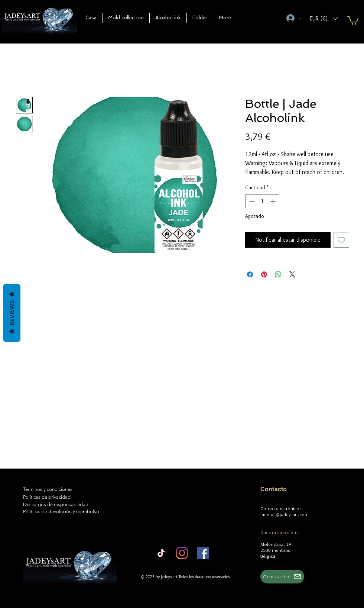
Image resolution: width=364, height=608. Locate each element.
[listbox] (324, 18)
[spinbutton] (262, 201)
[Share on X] (292, 274)
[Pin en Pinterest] (264, 274)
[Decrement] (251, 201)
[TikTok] (161, 553)
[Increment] (274, 201)
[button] (126, 18)
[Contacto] (282, 577)
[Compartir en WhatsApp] (278, 274)
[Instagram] (182, 553)
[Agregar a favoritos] (341, 240)
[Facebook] (203, 553)
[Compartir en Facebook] (250, 274)
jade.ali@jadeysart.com (285, 514)
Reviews (12, 313)
